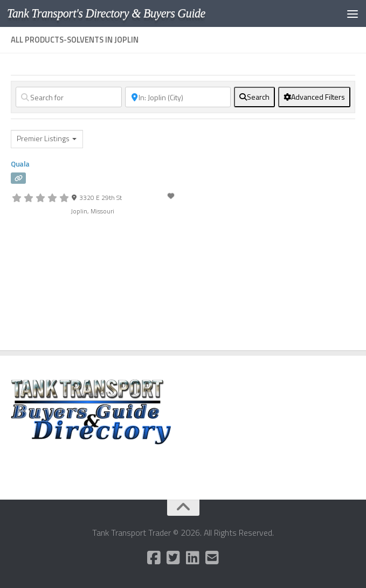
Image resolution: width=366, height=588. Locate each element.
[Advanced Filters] (314, 97)
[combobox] (47, 139)
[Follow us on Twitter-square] (174, 558)
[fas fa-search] (254, 97)
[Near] (178, 97)
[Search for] (69, 97)
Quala (20, 164)
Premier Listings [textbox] (43, 139)
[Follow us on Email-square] (212, 558)
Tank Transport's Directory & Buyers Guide (107, 13)
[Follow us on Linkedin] (193, 558)
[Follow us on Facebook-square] (154, 558)
